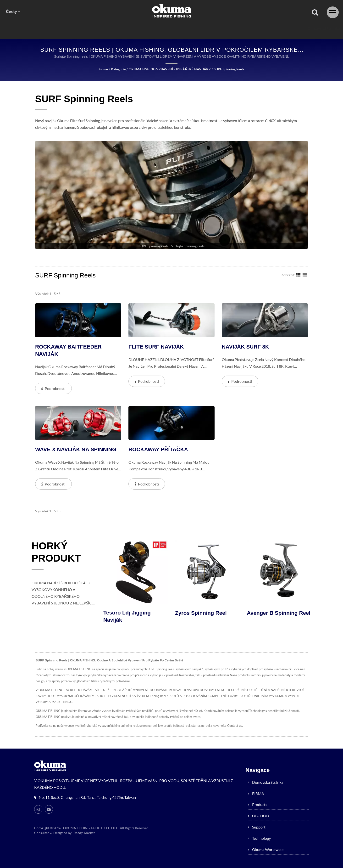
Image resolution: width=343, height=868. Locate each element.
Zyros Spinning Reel (202, 613)
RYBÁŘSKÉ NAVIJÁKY (193, 69)
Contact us (233, 726)
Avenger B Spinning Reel (273, 617)
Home (104, 69)
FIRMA (102, 28)
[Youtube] (49, 810)
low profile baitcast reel (173, 726)
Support (200, 28)
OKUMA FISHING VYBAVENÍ (151, 69)
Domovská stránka (64, 28)
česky (13, 11)
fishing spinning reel (124, 726)
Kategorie (119, 69)
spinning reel (147, 726)
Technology (234, 28)
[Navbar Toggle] (333, 12)
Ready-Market (84, 833)
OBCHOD (167, 28)
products (133, 28)
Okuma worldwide (277, 28)
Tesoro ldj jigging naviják (128, 617)
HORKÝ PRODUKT (58, 553)
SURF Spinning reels (228, 69)
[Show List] (305, 275)
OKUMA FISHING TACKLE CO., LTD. (90, 828)
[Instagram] (38, 810)
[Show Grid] (299, 275)
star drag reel (199, 726)
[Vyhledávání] (315, 13)
